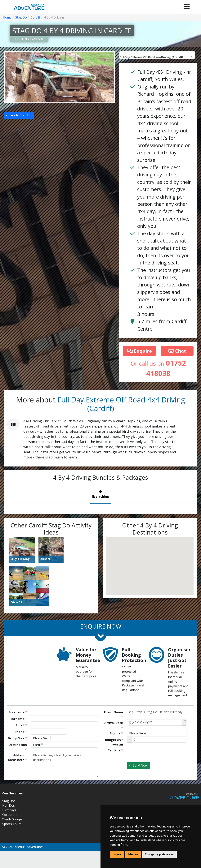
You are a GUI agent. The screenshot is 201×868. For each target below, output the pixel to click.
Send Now (138, 765)
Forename (18, 712)
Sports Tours (12, 824)
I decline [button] (133, 854)
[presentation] (156, 754)
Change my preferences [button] (159, 854)
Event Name (114, 715)
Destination (18, 747)
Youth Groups (12, 819)
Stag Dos (9, 801)
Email (21, 725)
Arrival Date (114, 725)
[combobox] (157, 55)
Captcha (115, 750)
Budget (114, 742)
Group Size (17, 738)
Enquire (139, 351)
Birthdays (9, 810)
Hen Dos (9, 806)
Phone (21, 732)
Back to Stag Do (19, 134)
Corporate (10, 815)
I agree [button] (117, 854)
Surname (19, 719)
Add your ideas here (18, 758)
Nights (116, 733)
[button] (118, 581)
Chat (177, 351)
